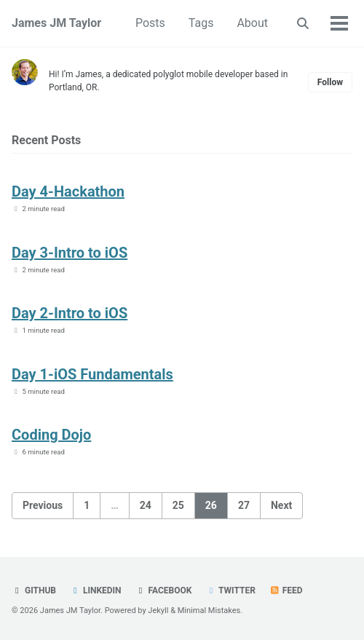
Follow (330, 82)
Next (281, 505)
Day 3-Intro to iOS (70, 253)
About (252, 23)
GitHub (34, 590)
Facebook (164, 590)
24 (146, 505)
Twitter (230, 590)
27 (244, 505)
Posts (150, 23)
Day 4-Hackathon (68, 191)
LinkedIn (96, 590)
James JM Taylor (56, 23)
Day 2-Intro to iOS (70, 313)
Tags (201, 23)
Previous (43, 505)
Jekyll (158, 611)
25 (178, 505)
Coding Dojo (51, 435)
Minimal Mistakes (209, 611)
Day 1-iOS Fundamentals (92, 374)
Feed (286, 590)
